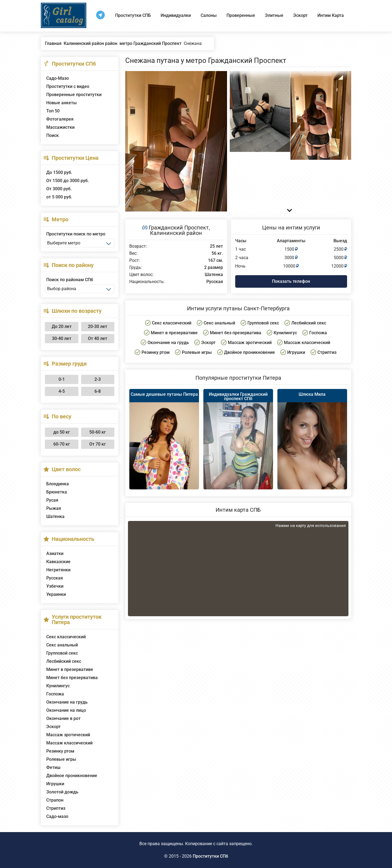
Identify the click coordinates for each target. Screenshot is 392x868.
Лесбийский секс (64, 661)
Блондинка (58, 484)
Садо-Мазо (58, 78)
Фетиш (53, 767)
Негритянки (58, 570)
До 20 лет (62, 326)
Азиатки (55, 553)
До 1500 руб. (59, 172)
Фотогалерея (60, 119)
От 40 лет (98, 338)
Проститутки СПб (210, 856)
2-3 (98, 379)
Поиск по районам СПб (70, 280)
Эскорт (300, 15)
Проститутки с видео (68, 86)
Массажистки (60, 127)
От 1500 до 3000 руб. (68, 181)
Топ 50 (53, 111)
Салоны (209, 15)
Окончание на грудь (67, 702)
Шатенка (55, 516)
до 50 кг (62, 432)
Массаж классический (69, 743)
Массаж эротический (68, 735)
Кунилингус (58, 686)
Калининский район (176, 233)
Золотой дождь (62, 792)
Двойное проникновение (72, 776)
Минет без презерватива (72, 678)
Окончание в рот (63, 718)
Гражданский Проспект (179, 228)
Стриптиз (56, 808)
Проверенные (241, 15)
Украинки (56, 594)
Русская (55, 578)
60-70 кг (62, 444)
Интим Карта (331, 15)
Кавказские (58, 562)
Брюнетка (57, 492)
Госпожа (55, 694)
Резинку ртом (60, 751)
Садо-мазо (57, 816)
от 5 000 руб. (59, 197)
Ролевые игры (61, 759)
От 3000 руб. (59, 189)
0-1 (62, 379)
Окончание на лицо (66, 710)
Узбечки (55, 586)
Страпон (55, 800)
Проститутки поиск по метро (76, 234)
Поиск (53, 135)
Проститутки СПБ (133, 15)
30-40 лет (62, 338)
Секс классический (66, 637)
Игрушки (55, 784)
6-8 (98, 391)
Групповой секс (62, 653)
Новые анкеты (62, 103)
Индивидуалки (176, 15)
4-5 (62, 391)
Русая (52, 500)
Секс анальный (62, 645)
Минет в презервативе (70, 669)
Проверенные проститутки (74, 95)
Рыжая (54, 508)
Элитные (274, 15)
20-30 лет (98, 326)
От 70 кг (98, 444)
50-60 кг (98, 432)
